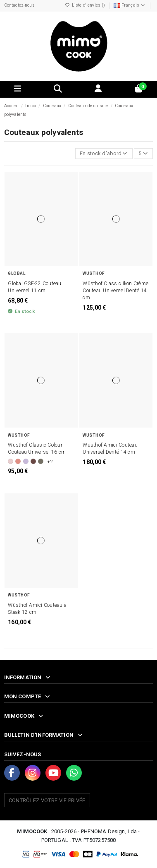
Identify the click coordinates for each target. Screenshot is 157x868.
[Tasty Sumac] (33, 461)
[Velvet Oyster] (41, 461)
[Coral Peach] (18, 461)
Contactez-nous (19, 5)
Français (130, 5)
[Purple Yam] (26, 461)
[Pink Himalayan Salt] (11, 461)
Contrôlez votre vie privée (47, 800)
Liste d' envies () (86, 5)
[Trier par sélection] (104, 154)
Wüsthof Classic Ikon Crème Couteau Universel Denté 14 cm (115, 291)
